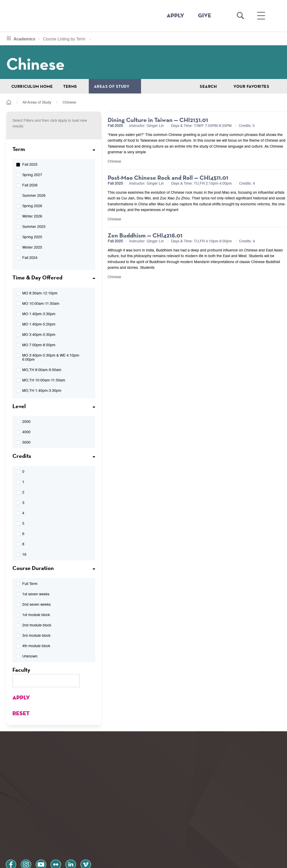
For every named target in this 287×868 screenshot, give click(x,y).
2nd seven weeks (36, 605)
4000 (26, 432)
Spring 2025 (32, 237)
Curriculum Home (32, 86)
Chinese (114, 162)
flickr (55, 827)
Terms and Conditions (75, 840)
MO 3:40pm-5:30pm (39, 335)
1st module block (36, 615)
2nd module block (37, 625)
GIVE (205, 16)
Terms (70, 86)
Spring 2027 (32, 175)
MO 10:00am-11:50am (41, 304)
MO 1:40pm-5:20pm (39, 324)
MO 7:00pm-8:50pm (39, 345)
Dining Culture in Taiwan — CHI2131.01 (158, 120)
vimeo (85, 827)
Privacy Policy (23, 840)
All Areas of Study (37, 103)
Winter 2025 (32, 248)
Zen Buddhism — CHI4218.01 (145, 235)
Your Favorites (251, 86)
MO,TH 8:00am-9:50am (42, 370)
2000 (26, 422)
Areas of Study (112, 86)
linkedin (70, 827)
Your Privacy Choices (160, 861)
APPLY (175, 16)
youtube (40, 827)
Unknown (30, 656)
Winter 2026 (32, 216)
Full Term (30, 584)
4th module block (36, 646)
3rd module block (36, 636)
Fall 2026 (30, 185)
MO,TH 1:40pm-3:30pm (42, 391)
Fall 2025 (30, 165)
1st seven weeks (36, 594)
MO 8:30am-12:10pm (40, 293)
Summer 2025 (34, 227)
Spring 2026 (32, 206)
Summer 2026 (34, 196)
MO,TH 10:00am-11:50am (44, 380)
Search (208, 86)
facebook (11, 827)
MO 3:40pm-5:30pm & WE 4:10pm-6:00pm (51, 358)
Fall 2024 (30, 258)
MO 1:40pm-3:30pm (39, 314)
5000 (26, 443)
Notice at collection (111, 861)
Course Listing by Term (63, 39)
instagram (26, 827)
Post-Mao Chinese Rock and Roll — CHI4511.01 (168, 178)
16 (24, 555)
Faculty (21, 670)
